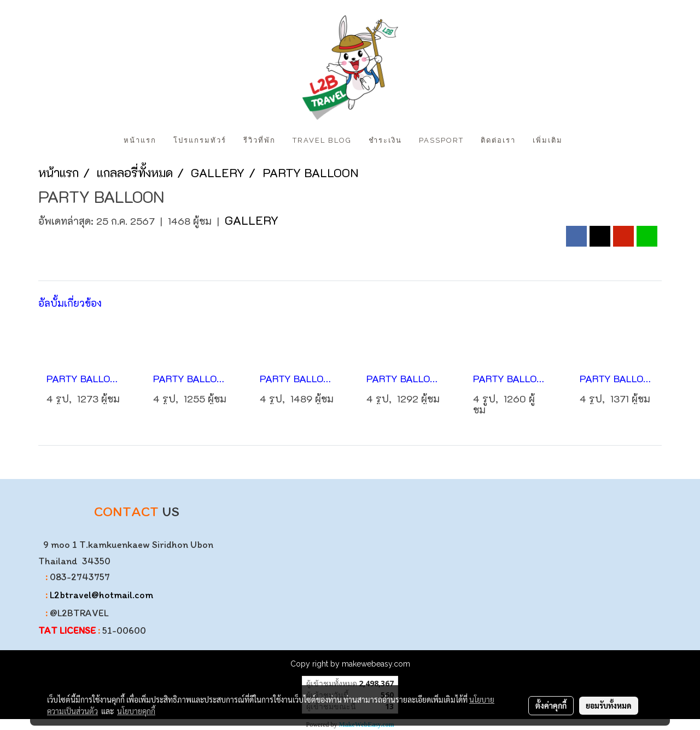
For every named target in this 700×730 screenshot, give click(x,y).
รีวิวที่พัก (259, 140)
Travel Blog (322, 140)
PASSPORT (441, 140)
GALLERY (252, 220)
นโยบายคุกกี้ (136, 711)
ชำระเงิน (385, 140)
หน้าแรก (140, 140)
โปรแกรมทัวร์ (200, 140)
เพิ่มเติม (548, 140)
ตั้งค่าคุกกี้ (551, 705)
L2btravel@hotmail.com (101, 595)
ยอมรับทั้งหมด (609, 705)
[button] (581, 141)
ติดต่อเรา (498, 140)
